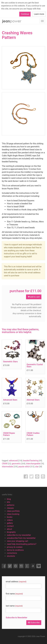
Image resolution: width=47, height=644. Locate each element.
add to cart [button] (34, 297)
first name (14, 594)
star (39, 467)
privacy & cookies (15, 547)
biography (11, 532)
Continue (25, 14)
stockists (11, 556)
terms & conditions (15, 550)
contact (10, 526)
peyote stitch (26, 467)
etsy (27, 566)
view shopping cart (39, 566)
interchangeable (35, 464)
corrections (12, 553)
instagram (43, 476)
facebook (26, 476)
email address (16, 582)
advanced (16, 461)
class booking (13, 514)
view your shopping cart (17, 541)
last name (14, 606)
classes (10, 508)
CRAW (6, 464)
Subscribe (34, 623)
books (10, 517)
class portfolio (13, 511)
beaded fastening (32, 461)
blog (9, 499)
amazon (33, 566)
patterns (11, 505)
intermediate (10, 467)
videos (10, 520)
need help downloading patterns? (22, 544)
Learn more (39, 14)
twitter (31, 476)
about (9, 529)
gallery (10, 523)
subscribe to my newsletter (19, 535)
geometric (18, 464)
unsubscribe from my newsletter (21, 538)
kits (9, 502)
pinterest (37, 476)
